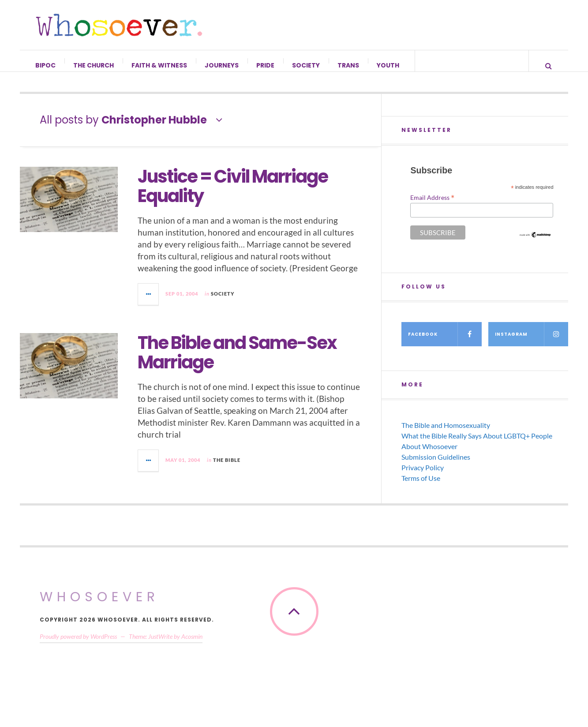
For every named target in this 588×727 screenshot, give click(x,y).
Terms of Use (421, 487)
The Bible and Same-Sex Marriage (237, 361)
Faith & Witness (160, 65)
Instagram (532, 343)
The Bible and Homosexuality (446, 434)
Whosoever (99, 606)
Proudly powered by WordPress (78, 645)
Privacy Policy (423, 476)
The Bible (227, 469)
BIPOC (46, 65)
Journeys (222, 65)
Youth (388, 65)
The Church (94, 65)
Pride (266, 65)
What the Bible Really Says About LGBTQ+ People (477, 444)
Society (306, 65)
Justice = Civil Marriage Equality (233, 195)
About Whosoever (429, 455)
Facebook (445, 343)
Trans (349, 65)
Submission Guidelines (436, 466)
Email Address (432, 206)
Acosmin (192, 645)
